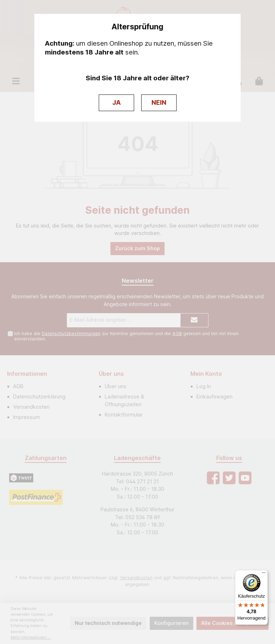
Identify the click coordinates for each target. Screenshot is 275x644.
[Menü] (264, 574)
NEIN (159, 102)
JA (116, 102)
